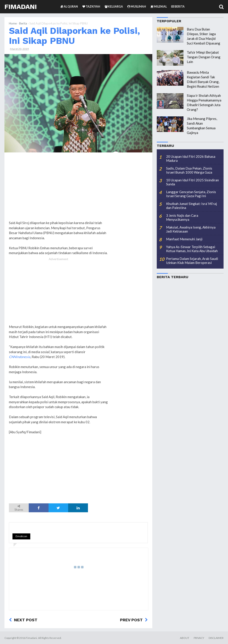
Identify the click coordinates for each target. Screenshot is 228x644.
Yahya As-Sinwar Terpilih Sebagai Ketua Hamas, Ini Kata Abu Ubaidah (192, 249)
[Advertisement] (130, 224)
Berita (23, 23)
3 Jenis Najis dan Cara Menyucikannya (182, 217)
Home (13, 23)
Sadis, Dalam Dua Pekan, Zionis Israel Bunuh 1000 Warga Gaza (189, 170)
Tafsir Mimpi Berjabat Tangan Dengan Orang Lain (204, 57)
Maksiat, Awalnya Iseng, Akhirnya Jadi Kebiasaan (191, 229)
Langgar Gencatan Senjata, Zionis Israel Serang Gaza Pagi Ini (191, 194)
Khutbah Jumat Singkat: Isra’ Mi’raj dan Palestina (191, 206)
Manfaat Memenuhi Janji (184, 239)
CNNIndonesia (20, 357)
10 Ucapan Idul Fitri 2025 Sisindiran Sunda (192, 182)
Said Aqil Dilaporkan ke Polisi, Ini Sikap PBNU (74, 36)
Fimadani (21, 7)
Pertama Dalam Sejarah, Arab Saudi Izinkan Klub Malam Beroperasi (192, 261)
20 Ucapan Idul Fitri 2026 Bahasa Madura (191, 158)
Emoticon (21, 536)
